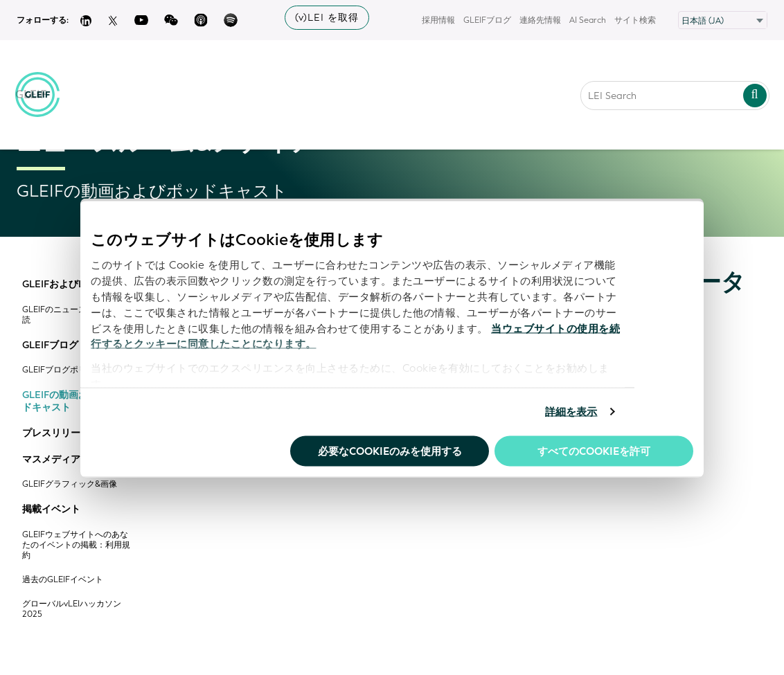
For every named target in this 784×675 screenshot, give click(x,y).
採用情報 (438, 20)
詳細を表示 (571, 412)
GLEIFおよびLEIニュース (77, 285)
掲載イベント (51, 510)
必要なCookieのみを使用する (390, 451)
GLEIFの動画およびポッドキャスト (74, 401)
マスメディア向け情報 (71, 460)
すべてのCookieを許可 (594, 451)
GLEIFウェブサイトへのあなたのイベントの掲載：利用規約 (76, 545)
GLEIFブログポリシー (63, 370)
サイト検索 (635, 20)
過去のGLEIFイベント (63, 580)
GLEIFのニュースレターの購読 (75, 315)
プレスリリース (56, 433)
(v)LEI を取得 (327, 18)
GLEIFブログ (487, 20)
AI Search (588, 20)
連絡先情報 (540, 20)
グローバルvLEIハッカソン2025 (72, 609)
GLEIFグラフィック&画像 (70, 484)
